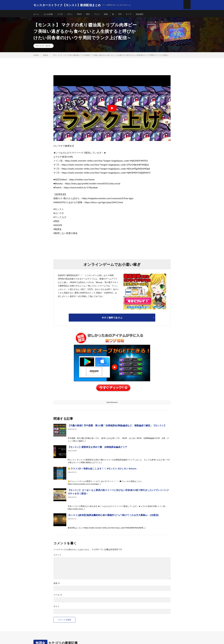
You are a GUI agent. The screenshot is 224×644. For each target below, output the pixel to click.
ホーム (36, 14)
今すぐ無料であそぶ (112, 319)
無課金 (48, 47)
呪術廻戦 (144, 14)
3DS (90, 14)
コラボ (61, 14)
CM (123, 14)
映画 (109, 14)
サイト (56, 608)
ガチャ (72, 14)
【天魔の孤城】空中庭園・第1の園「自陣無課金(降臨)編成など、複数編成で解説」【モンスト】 (117, 427)
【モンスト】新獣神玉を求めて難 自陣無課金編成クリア (97, 448)
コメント (57, 556)
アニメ (99, 14)
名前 (57, 585)
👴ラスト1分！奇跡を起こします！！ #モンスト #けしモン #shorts (102, 470)
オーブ (132, 14)
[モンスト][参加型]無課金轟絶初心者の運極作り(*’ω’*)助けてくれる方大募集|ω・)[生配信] (113, 516)
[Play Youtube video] (112, 109)
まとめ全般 (49, 14)
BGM (81, 14)
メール (58, 596)
